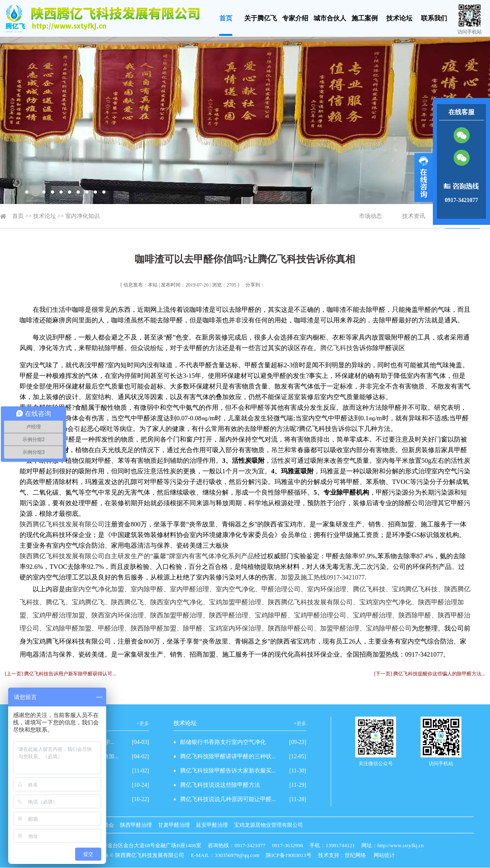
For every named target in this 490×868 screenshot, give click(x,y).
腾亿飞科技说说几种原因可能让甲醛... (228, 799)
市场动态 (370, 216)
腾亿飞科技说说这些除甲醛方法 (220, 785)
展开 (424, 178)
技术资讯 (414, 216)
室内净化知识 (82, 216)
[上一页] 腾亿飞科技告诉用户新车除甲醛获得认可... (60, 674)
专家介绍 (295, 18)
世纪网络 (355, 855)
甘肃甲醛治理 (174, 825)
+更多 (143, 724)
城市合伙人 (330, 18)
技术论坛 (399, 18)
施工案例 (365, 18)
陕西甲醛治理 (136, 825)
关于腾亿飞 (261, 18)
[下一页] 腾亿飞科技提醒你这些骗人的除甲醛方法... (430, 674)
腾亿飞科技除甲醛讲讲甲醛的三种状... (228, 756)
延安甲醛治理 (212, 825)
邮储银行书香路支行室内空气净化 (223, 742)
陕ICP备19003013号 (288, 855)
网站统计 (384, 855)
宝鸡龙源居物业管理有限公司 (268, 825)
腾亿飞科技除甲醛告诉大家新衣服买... (228, 771)
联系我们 (434, 18)
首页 (226, 18)
